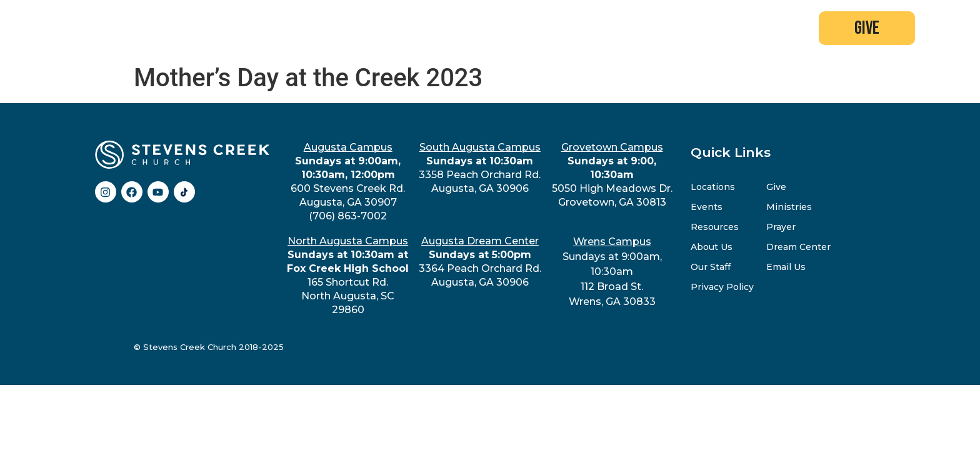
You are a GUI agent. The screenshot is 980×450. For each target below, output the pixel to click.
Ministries (789, 207)
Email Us (786, 267)
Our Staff (711, 267)
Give (776, 187)
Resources (715, 227)
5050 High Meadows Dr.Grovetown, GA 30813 (612, 175)
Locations (713, 187)
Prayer (781, 227)
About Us (712, 247)
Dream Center (798, 247)
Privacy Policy (722, 287)
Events (707, 207)
